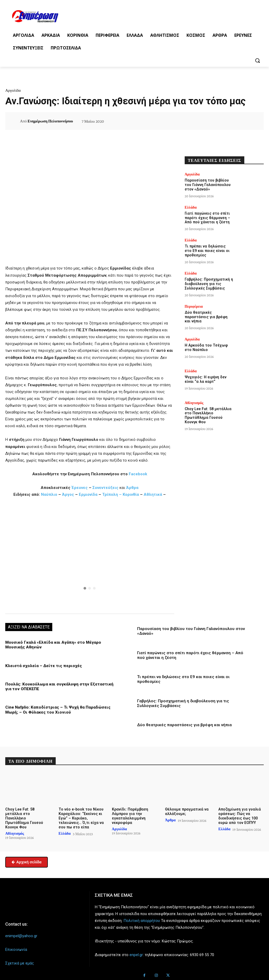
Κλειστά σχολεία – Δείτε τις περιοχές (43, 666)
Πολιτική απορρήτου (142, 916)
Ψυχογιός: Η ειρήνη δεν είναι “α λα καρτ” (205, 379)
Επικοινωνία (16, 945)
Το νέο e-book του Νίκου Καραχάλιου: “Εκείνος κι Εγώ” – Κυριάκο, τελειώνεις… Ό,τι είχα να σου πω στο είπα (81, 817)
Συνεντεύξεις (105, 488)
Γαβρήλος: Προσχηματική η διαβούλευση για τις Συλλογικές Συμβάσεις (208, 283)
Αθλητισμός (194, 402)
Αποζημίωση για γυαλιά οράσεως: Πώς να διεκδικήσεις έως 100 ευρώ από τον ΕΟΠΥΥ (239, 815)
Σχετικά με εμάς (20, 959)
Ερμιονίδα (89, 494)
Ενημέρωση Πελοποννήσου (50, 121)
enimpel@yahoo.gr (21, 931)
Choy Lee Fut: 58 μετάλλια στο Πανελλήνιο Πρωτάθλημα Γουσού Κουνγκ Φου (207, 415)
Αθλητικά (153, 494)
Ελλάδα (191, 207)
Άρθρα (132, 488)
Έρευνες (80, 488)
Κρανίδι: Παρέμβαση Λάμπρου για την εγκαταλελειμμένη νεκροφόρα (130, 815)
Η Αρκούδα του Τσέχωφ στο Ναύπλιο (206, 347)
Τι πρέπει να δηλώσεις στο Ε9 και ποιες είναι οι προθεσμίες (209, 251)
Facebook (138, 474)
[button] (257, 60)
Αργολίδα (13, 90)
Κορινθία (131, 494)
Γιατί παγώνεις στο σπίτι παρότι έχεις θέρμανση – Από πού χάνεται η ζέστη (207, 218)
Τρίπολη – (112, 494)
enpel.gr (136, 950)
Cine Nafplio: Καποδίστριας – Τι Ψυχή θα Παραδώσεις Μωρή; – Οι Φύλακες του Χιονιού (57, 709)
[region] (90, 555)
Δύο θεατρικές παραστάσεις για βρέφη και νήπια (184, 724)
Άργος (69, 494)
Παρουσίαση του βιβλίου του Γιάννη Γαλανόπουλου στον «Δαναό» (207, 185)
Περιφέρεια (194, 306)
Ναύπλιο (50, 494)
